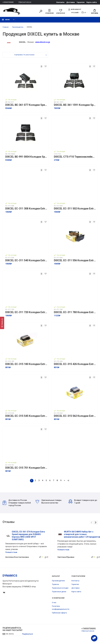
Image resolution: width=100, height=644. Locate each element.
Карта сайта (92, 2)
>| (68, 482)
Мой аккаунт (75, 10)
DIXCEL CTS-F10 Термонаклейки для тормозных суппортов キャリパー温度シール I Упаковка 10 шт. (75, 158)
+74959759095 (8, 2)
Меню (6, 21)
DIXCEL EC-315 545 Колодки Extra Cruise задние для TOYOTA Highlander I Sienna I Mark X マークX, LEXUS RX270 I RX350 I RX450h (26, 417)
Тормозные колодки (60, 589)
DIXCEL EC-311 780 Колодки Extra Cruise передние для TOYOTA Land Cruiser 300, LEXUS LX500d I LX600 (75, 314)
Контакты (60, 2)
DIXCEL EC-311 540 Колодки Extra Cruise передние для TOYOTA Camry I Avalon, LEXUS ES (26, 262)
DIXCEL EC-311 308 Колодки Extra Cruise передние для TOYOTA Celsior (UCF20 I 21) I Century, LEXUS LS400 (26, 210)
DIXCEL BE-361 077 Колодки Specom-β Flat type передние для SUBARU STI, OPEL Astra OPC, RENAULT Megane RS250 (26, 106)
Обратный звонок (26, 2)
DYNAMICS (10, 577)
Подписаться (29, 636)
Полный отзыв (12, 553)
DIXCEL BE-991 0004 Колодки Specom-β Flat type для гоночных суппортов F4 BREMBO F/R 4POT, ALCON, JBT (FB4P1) (26, 158)
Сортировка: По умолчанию (24, 56)
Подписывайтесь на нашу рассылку (12, 630)
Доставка (71, 2)
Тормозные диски (59, 593)
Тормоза (55, 586)
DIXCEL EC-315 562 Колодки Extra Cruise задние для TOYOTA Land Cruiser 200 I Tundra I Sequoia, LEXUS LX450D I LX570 (75, 417)
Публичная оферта (59, 614)
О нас (54, 604)
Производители (58, 582)
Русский (75, 13)
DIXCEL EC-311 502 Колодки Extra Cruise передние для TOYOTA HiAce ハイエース (75, 210)
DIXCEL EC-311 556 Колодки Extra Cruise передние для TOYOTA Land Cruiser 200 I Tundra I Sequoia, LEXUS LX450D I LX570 (75, 262)
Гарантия (81, 2)
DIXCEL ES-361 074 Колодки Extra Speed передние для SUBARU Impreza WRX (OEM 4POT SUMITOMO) (28, 537)
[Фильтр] (2, 323)
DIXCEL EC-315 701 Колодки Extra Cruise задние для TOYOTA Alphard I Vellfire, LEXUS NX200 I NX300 (26, 469)
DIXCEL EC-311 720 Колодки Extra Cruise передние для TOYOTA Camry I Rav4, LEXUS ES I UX (26, 314)
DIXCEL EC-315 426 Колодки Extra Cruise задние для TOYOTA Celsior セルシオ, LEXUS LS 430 (75, 366)
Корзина (95, 12)
